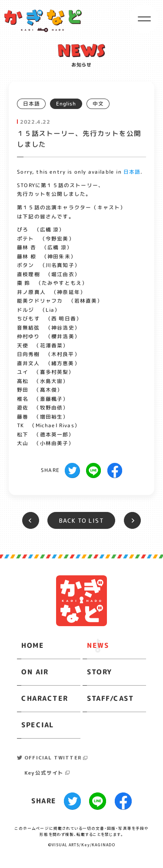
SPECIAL (38, 725)
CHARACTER (45, 698)
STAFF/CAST (111, 698)
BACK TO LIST (81, 520)
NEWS (98, 645)
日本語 (132, 172)
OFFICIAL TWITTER (53, 757)
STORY (100, 672)
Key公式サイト (44, 773)
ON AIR (35, 672)
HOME (33, 645)
